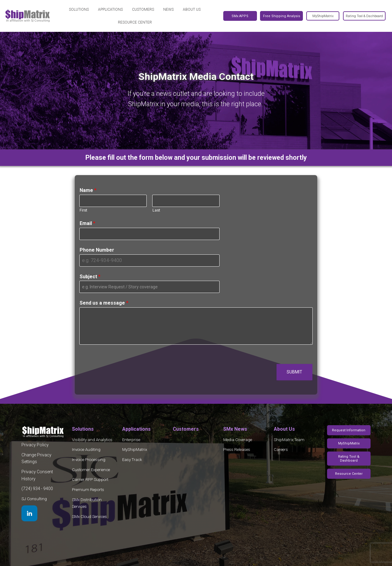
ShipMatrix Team (289, 440)
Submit (294, 372)
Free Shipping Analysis (281, 16)
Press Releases (237, 450)
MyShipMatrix (135, 450)
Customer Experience (91, 470)
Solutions (79, 9)
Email (87, 223)
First (83, 210)
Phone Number (97, 250)
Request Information (349, 430)
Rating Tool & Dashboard (349, 459)
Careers (281, 450)
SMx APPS (240, 16)
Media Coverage (238, 440)
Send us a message (104, 303)
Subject (90, 277)
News (168, 9)
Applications (110, 9)
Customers (143, 9)
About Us (192, 9)
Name (88, 190)
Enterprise (131, 440)
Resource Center (135, 22)
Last (156, 210)
